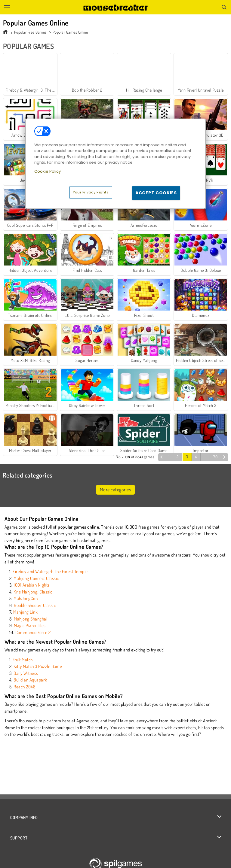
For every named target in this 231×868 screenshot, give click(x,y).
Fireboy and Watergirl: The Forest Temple (50, 571)
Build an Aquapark (30, 680)
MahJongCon (26, 598)
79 (215, 457)
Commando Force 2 (33, 632)
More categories (115, 490)
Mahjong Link (25, 612)
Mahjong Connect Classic (36, 578)
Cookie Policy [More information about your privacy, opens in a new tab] (48, 171)
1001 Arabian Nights (31, 585)
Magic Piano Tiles (30, 625)
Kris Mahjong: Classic (33, 592)
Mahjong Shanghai (31, 619)
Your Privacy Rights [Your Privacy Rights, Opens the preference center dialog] (91, 192)
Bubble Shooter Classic (35, 605)
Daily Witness (26, 673)
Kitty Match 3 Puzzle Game (38, 666)
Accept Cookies (156, 193)
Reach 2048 (25, 687)
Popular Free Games (30, 32)
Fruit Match (23, 660)
